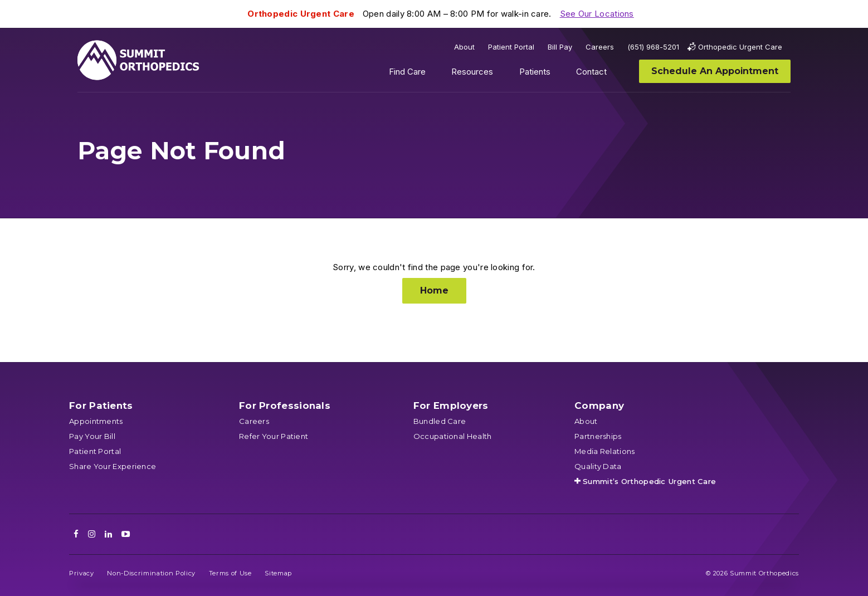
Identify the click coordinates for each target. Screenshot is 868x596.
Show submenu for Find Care (434, 74)
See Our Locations (597, 14)
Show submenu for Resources (502, 74)
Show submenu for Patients (559, 74)
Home (434, 290)
